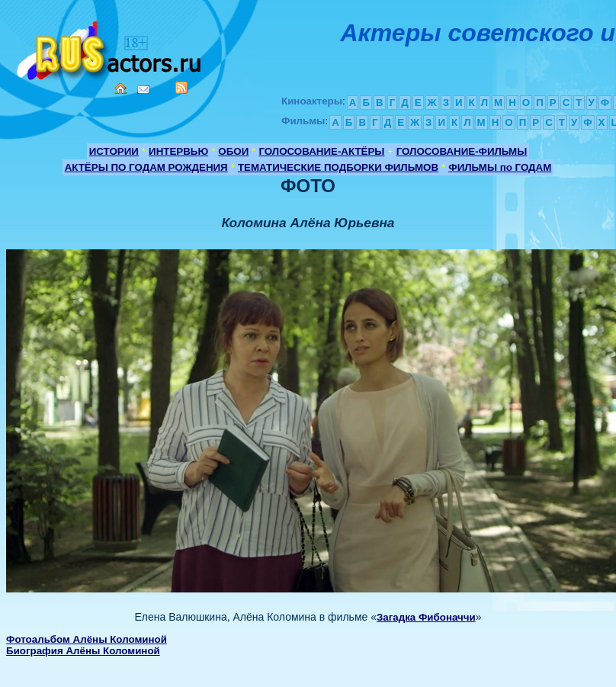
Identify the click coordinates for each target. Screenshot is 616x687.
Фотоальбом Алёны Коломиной (87, 639)
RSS (181, 88)
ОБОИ (233, 151)
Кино (111, 48)
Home (120, 88)
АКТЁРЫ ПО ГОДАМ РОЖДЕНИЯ (146, 167)
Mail (143, 90)
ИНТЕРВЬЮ (178, 151)
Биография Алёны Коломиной (83, 651)
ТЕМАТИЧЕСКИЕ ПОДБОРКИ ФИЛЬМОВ (338, 167)
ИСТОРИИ (114, 151)
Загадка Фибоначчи (426, 617)
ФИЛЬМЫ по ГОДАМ (500, 167)
